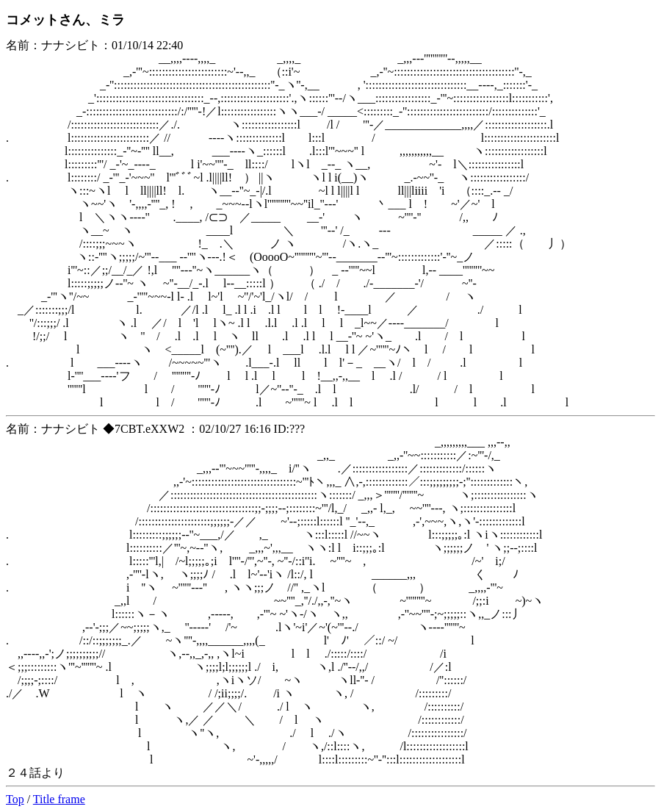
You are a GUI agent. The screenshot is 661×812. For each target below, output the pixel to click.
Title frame (59, 799)
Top (15, 799)
